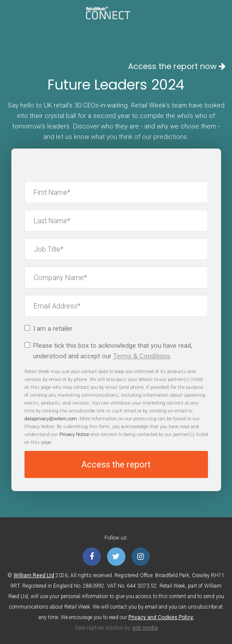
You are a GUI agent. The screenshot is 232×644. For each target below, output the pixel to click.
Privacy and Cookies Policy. (161, 617)
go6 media (145, 628)
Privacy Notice (74, 435)
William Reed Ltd (34, 575)
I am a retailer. (49, 329)
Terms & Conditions (142, 356)
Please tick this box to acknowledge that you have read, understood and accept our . (108, 351)
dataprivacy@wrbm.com (51, 419)
